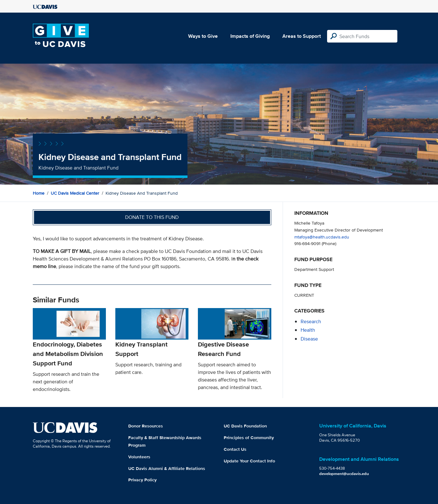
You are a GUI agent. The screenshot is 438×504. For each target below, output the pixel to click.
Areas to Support (302, 36)
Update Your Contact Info (249, 461)
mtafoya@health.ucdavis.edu (322, 237)
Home (39, 193)
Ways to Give (203, 36)
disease (309, 339)
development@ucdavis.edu (344, 474)
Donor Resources (146, 426)
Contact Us (235, 449)
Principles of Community (249, 438)
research (311, 321)
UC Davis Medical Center (75, 193)
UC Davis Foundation (245, 426)
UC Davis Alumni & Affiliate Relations (167, 468)
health (308, 330)
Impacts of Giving (250, 36)
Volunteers (139, 457)
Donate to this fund (152, 217)
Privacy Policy (142, 480)
